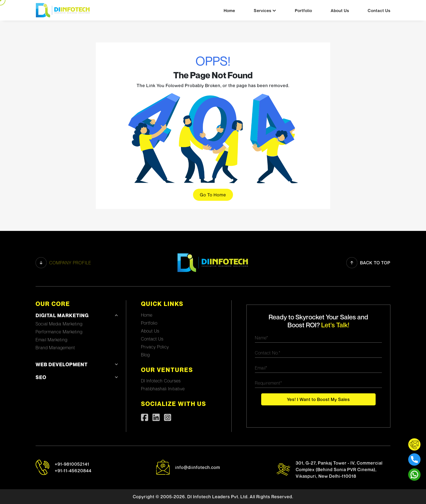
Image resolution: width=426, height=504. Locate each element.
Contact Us (379, 10)
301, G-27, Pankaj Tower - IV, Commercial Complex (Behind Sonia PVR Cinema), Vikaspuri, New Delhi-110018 (339, 469)
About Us (340, 10)
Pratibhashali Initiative (163, 389)
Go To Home (213, 195)
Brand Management (55, 348)
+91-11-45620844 (73, 471)
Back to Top (368, 263)
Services (265, 10)
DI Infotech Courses (161, 381)
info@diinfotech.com (198, 467)
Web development (62, 364)
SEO (41, 377)
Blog (145, 355)
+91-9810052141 (72, 464)
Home (229, 10)
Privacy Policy (155, 347)
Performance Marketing (59, 332)
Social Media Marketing (59, 324)
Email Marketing (51, 340)
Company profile (63, 263)
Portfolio (303, 10)
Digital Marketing (62, 315)
